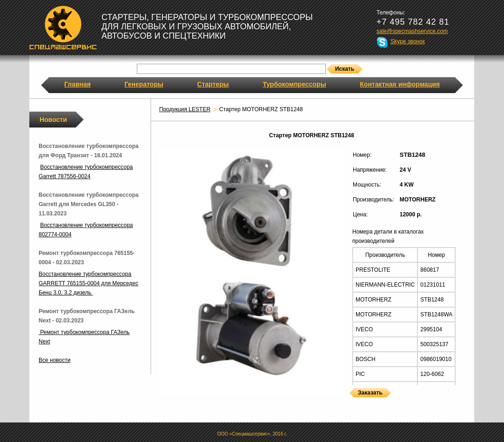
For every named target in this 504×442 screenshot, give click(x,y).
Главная (77, 84)
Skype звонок (408, 41)
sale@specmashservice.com (412, 31)
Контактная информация (400, 84)
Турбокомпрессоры (294, 84)
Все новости (54, 360)
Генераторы (144, 84)
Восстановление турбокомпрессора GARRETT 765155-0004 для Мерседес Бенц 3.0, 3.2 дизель (88, 283)
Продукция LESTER (185, 109)
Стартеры (213, 84)
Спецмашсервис (63, 27)
